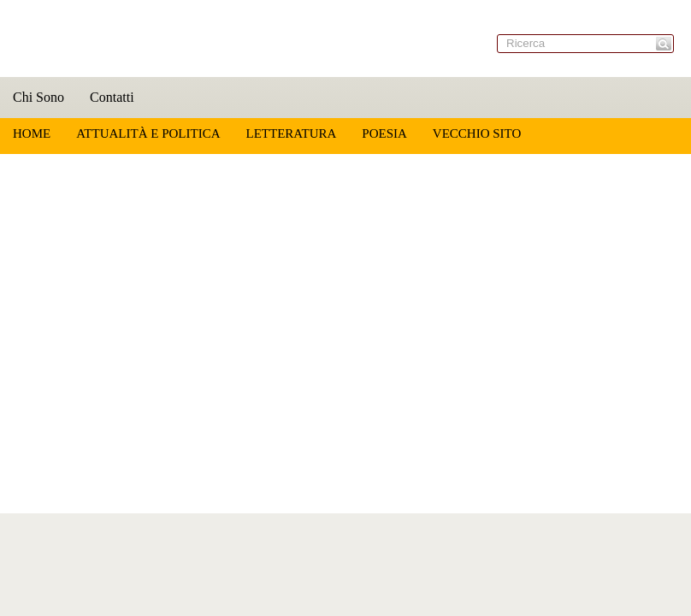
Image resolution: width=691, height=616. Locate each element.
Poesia (384, 133)
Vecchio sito (477, 133)
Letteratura (291, 133)
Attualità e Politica (148, 133)
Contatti (112, 97)
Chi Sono (38, 97)
